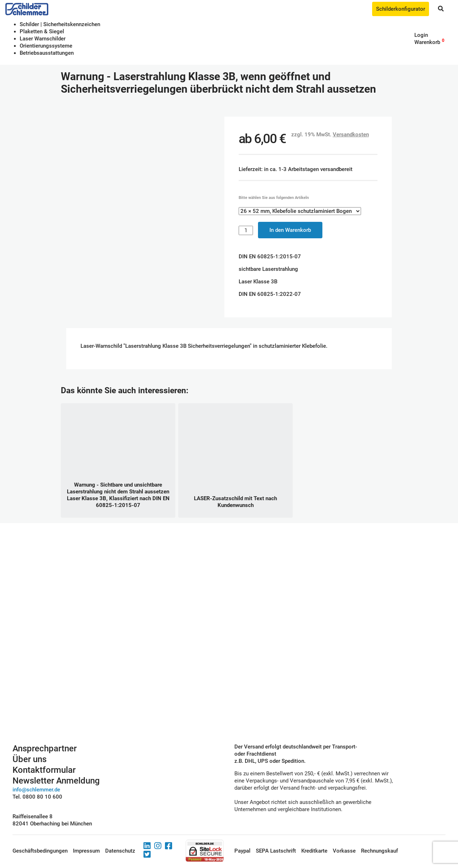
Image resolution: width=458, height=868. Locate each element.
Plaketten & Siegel (42, 31)
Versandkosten (351, 135)
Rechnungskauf (379, 851)
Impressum (86, 851)
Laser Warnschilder (43, 39)
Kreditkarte (314, 851)
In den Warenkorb (290, 230)
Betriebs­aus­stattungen (47, 53)
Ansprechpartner (45, 748)
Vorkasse (344, 851)
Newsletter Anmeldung (56, 781)
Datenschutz (120, 851)
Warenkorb (427, 42)
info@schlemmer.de (36, 790)
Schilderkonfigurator (401, 9)
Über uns (30, 759)
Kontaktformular (44, 770)
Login (421, 35)
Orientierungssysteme (46, 46)
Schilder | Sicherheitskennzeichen (60, 24)
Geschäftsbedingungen (40, 851)
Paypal (242, 851)
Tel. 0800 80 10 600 (37, 797)
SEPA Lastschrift (276, 851)
